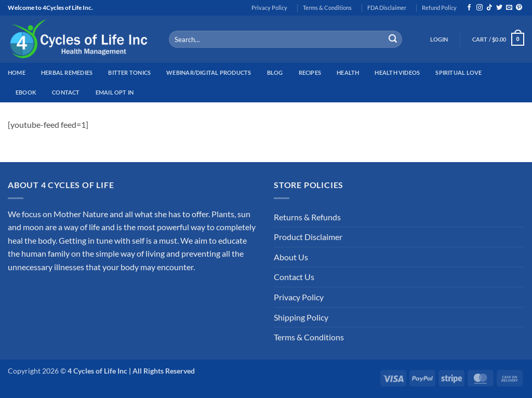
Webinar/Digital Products (209, 72)
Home (17, 72)
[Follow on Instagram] (480, 8)
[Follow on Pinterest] (519, 8)
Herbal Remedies (67, 72)
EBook (26, 92)
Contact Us (294, 277)
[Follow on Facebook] (469, 8)
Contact (66, 92)
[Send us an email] (509, 8)
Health (348, 72)
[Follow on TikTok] (489, 8)
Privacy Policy (269, 8)
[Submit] (393, 39)
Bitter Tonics (129, 72)
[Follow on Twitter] (499, 8)
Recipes (310, 72)
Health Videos (397, 72)
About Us (291, 257)
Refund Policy (439, 8)
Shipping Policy (301, 317)
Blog (275, 72)
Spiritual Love (458, 72)
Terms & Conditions (327, 8)
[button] (439, 39)
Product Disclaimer (308, 237)
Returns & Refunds (307, 217)
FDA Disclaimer (387, 8)
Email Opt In (115, 92)
